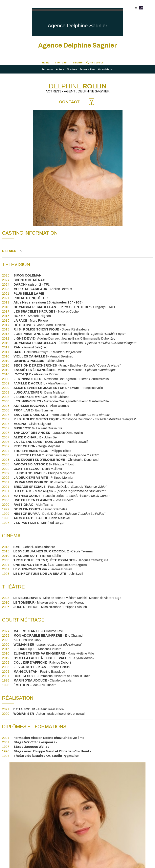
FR (135, 8)
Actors (60, 69)
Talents (78, 63)
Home (46, 63)
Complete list (106, 69)
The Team (61, 63)
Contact (69, 102)
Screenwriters (87, 69)
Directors (72, 69)
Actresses (48, 69)
